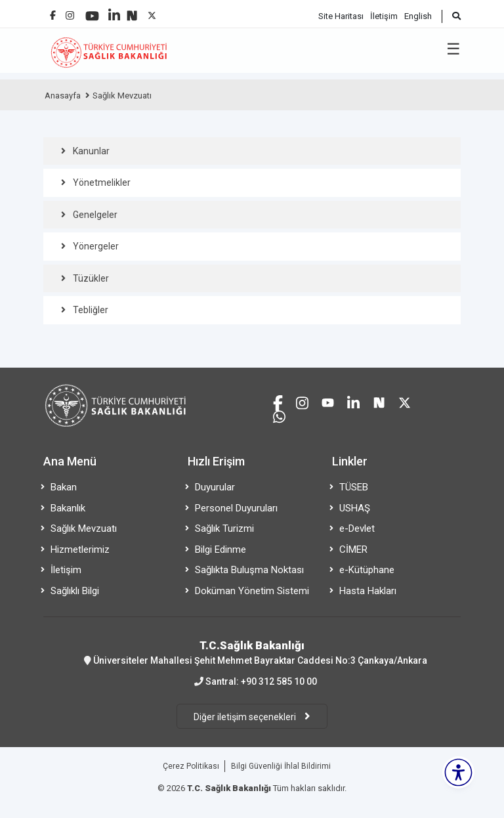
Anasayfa (63, 96)
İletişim (384, 16)
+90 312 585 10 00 (279, 681)
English (418, 16)
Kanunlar (91, 151)
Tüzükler (91, 278)
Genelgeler (95, 215)
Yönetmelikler (102, 183)
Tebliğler (91, 310)
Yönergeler (96, 246)
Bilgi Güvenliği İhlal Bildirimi (281, 766)
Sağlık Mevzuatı (122, 96)
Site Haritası (341, 16)
